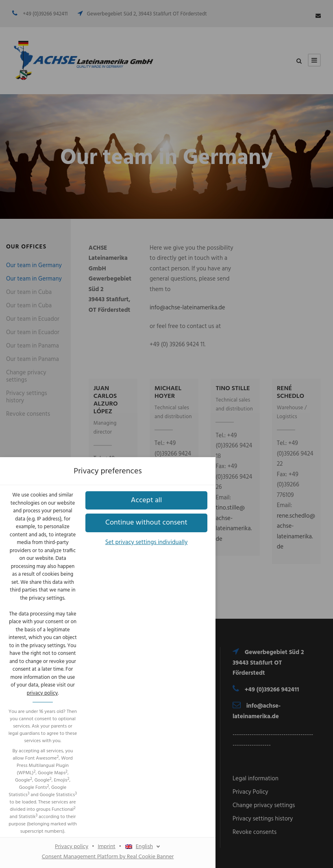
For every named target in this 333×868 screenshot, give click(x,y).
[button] (167, 483)
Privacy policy (131, 547)
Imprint (165, 547)
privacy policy (208, 409)
